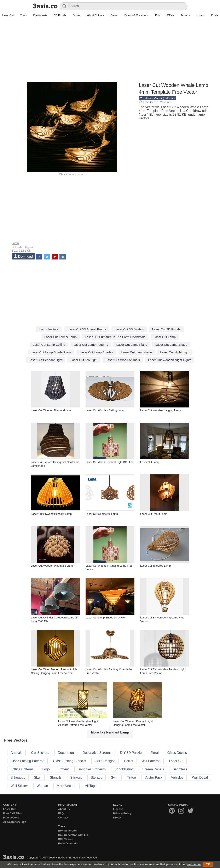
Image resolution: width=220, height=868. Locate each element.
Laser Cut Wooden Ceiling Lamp (105, 410)
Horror (129, 761)
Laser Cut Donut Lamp (154, 514)
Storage (97, 778)
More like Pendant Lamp (110, 732)
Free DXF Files (12, 813)
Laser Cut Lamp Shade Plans (51, 352)
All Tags (91, 786)
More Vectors (66, 786)
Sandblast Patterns (92, 769)
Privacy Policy (122, 813)
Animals (16, 753)
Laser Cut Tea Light (84, 360)
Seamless (180, 769)
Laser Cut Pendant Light (46, 360)
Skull (38, 778)
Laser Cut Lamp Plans (132, 345)
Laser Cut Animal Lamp (60, 337)
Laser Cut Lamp (165, 337)
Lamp (15, 243)
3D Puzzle (60, 15)
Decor (114, 15)
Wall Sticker (19, 786)
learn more (194, 864)
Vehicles (177, 778)
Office (170, 15)
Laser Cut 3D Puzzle (166, 329)
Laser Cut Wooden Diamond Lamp (52, 410)
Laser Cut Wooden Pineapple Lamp (52, 566)
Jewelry (185, 15)
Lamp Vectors (49, 329)
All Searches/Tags (15, 822)
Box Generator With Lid (73, 835)
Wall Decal (200, 778)
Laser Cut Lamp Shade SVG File (105, 618)
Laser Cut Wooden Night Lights (170, 360)
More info (165, 102)
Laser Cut (176, 761)
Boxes (77, 15)
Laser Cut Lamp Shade (171, 345)
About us (64, 809)
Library (201, 15)
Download (23, 256)
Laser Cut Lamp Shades (96, 352)
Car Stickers (40, 753)
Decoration (66, 753)
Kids (158, 15)
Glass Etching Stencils (70, 761)
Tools (23, 15)
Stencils (56, 778)
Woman (42, 786)
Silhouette (18, 778)
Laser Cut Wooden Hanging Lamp (161, 410)
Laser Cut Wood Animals (123, 360)
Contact (63, 818)
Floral (155, 753)
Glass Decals (177, 753)
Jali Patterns (151, 761)
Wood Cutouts (95, 15)
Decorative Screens (97, 753)
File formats (40, 15)
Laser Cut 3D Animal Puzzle (87, 329)
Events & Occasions (137, 15)
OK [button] (208, 864)
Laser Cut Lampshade (137, 352)
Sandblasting (124, 769)
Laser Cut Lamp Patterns (91, 345)
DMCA (117, 818)
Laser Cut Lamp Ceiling (49, 345)
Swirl (115, 778)
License (118, 809)
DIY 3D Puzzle (131, 753)
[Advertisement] (110, 52)
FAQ (61, 813)
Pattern (64, 769)
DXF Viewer (66, 839)
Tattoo (132, 778)
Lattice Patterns (22, 769)
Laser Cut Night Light (175, 352)
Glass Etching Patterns (27, 761)
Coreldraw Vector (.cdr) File (157, 98)
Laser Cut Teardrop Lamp (155, 566)
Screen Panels (153, 769)
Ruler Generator (68, 843)
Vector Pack (153, 778)
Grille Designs (105, 761)
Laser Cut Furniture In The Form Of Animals (115, 337)
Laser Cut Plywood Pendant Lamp (51, 514)
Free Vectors (11, 818)
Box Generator (68, 831)
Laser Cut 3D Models (129, 329)
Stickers (76, 778)
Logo (46, 769)
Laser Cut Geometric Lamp (102, 514)
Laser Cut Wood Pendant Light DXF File (110, 462)
